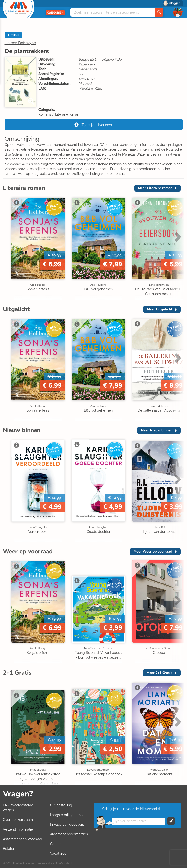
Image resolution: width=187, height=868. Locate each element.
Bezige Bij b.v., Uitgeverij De (100, 59)
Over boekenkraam (18, 820)
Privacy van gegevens (67, 825)
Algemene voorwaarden (69, 834)
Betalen (9, 849)
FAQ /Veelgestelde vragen (18, 808)
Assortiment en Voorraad (22, 839)
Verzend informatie (18, 829)
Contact (56, 844)
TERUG (13, 35)
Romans (45, 114)
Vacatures (58, 854)
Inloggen (174, 3)
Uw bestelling (61, 805)
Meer (155, 188)
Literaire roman (67, 114)
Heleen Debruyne (20, 43)
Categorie (55, 13)
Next (177, 237)
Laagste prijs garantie (67, 815)
